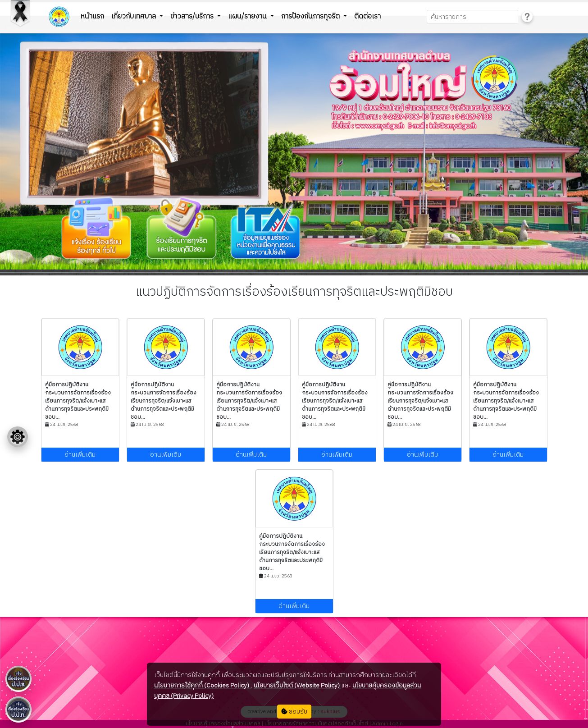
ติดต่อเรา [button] (367, 16)
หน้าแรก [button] (92, 16)
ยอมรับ (294, 712)
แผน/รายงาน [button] (248, 16)
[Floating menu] (18, 437)
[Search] (472, 17)
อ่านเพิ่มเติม (80, 455)
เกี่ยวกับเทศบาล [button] (134, 16)
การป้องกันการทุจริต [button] (311, 16)
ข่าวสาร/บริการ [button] (193, 16)
